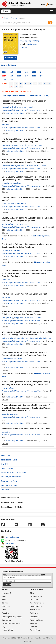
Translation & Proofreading (11, 623)
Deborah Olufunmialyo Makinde (13, 166)
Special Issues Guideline (12, 507)
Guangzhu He (7, 183)
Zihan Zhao (31, 107)
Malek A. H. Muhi (8, 204)
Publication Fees (36, 606)
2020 (4, 76)
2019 (11, 76)
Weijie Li (13, 107)
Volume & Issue (7, 630)
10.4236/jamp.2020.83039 (15, 210)
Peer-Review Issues (37, 603)
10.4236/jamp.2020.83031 (15, 367)
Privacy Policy (35, 630)
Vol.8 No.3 (38, 110)
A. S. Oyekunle (31, 166)
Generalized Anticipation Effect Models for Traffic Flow (26, 428)
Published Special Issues (12, 502)
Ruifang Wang (13, 224)
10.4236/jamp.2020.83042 (15, 151)
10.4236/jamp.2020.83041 (15, 172)
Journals (14, 18)
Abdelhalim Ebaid (46, 338)
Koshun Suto (6, 297)
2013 (11, 80)
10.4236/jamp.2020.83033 (15, 344)
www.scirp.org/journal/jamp (30, 41)
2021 (42, 72)
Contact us (5, 489)
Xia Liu (4, 224)
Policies (34, 613)
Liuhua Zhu (6, 432)
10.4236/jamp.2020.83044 (15, 113)
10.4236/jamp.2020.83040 (15, 189)
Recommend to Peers (9, 481)
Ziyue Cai (5, 107)
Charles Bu (6, 280)
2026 (4, 72)
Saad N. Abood (20, 204)
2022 (34, 72)
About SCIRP (36, 590)
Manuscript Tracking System (12, 617)
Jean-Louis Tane (8, 388)
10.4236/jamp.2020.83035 (15, 303)
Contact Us (6, 606)
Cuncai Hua (17, 183)
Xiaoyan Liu (6, 251)
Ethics (32, 593)
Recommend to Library (9, 485)
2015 (42, 76)
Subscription (6, 620)
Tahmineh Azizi (7, 359)
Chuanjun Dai (29, 145)
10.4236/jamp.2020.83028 (15, 441)
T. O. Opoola (42, 166)
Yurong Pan (15, 251)
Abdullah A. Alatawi (9, 338)
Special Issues (35, 609)
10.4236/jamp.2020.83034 (15, 324)
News (4, 609)
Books (4, 600)
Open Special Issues (10, 498)
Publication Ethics (36, 620)
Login (6, 11)
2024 (19, 72)
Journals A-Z (6, 593)
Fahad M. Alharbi (32, 338)
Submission (10, 58)
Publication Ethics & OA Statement (14, 473)
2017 (26, 76)
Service (5, 613)
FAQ (3, 627)
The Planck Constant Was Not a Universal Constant (24, 294)
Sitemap (5, 603)
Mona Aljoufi (21, 338)
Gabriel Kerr (18, 359)
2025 (11, 72)
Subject (4, 596)
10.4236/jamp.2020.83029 (15, 423)
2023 (26, 72)
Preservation (34, 623)
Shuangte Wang (8, 145)
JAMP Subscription (8, 468)
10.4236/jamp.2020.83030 (15, 397)
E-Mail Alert (5, 464)
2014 (4, 80)
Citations (23, 47)
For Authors (34, 600)
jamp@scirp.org (31, 44)
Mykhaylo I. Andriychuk (10, 414)
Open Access (35, 617)
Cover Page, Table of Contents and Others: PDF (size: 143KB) (25, 96)
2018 (19, 76)
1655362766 (9, 544)
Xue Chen (5, 125)
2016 (34, 76)
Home (6, 18)
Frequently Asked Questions (11, 477)
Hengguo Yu (19, 145)
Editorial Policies (36, 596)
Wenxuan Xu (21, 107)
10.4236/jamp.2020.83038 (15, 230)
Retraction (34, 627)
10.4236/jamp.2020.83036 (15, 286)
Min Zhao (38, 145)
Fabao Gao (23, 224)
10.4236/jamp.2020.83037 (15, 256)
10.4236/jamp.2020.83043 (15, 131)
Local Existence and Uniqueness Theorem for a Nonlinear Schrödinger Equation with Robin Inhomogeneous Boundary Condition (27, 273)
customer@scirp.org (12, 537)
